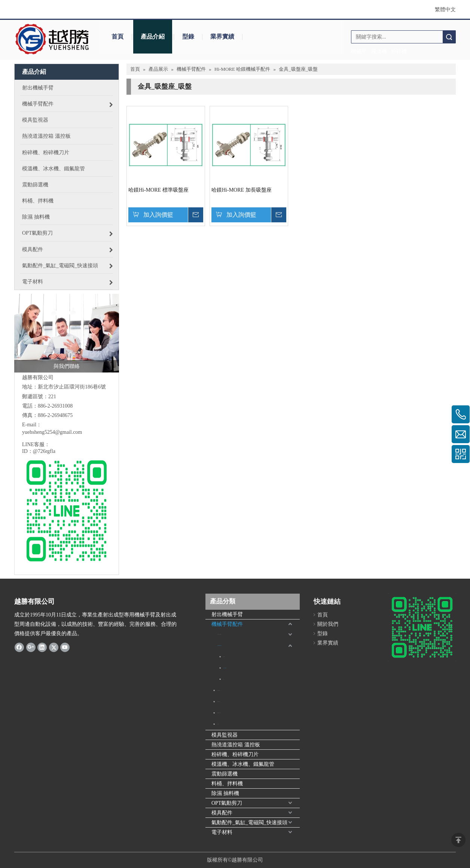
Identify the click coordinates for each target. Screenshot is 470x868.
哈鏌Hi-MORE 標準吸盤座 (158, 190)
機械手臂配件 (227, 624)
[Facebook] (19, 647)
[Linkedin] (42, 647)
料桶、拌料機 (227, 784)
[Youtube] (65, 647)
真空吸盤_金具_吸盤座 (219, 634)
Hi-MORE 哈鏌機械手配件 (219, 645)
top (458, 840)
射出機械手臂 (227, 614)
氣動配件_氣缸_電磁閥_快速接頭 (249, 823)
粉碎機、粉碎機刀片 (235, 754)
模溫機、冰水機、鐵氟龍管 (243, 764)
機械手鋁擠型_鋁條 (219, 713)
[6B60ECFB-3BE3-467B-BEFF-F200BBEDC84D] (422, 627)
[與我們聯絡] (67, 333)
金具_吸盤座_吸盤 (225, 668)
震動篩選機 (225, 774)
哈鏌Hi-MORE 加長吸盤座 (242, 190)
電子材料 (222, 832)
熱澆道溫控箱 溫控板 (236, 745)
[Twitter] (54, 647)
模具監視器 (225, 735)
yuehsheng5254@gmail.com (52, 432)
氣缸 (224, 679)
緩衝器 (224, 657)
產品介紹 (153, 36)
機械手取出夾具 (219, 702)
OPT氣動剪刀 (227, 803)
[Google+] (31, 647)
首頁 (117, 36)
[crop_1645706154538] (53, 39)
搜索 (449, 37)
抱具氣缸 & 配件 (219, 690)
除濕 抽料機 (225, 793)
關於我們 (328, 624)
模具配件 (222, 813)
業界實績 (222, 36)
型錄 (188, 36)
